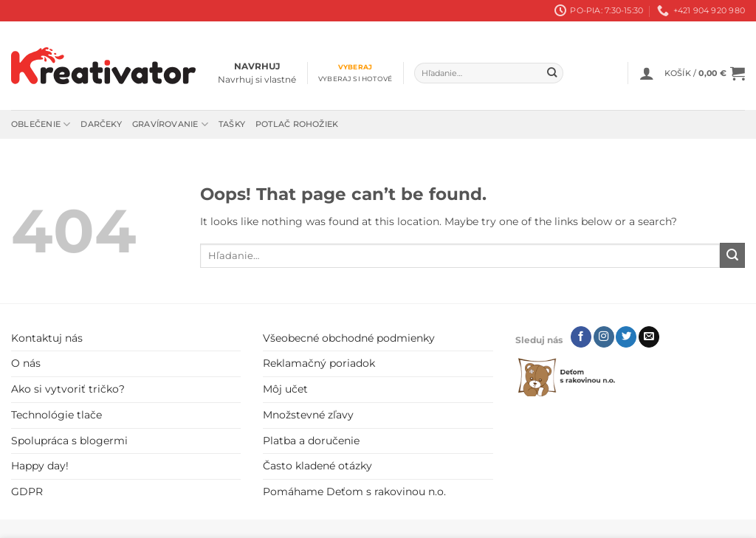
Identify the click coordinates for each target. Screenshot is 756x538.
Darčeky (101, 124)
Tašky (232, 124)
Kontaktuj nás (47, 338)
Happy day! (40, 466)
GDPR (27, 492)
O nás (26, 363)
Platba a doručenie (311, 441)
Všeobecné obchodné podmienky (349, 338)
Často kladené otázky (317, 466)
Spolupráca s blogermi (69, 441)
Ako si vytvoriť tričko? (68, 389)
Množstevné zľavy (308, 415)
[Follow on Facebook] (581, 337)
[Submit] (553, 73)
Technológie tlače (56, 415)
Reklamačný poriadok (319, 363)
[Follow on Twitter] (626, 337)
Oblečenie (41, 124)
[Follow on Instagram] (604, 337)
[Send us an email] (649, 337)
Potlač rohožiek (297, 124)
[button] (647, 73)
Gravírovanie (170, 124)
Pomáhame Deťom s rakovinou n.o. (354, 492)
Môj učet (285, 389)
